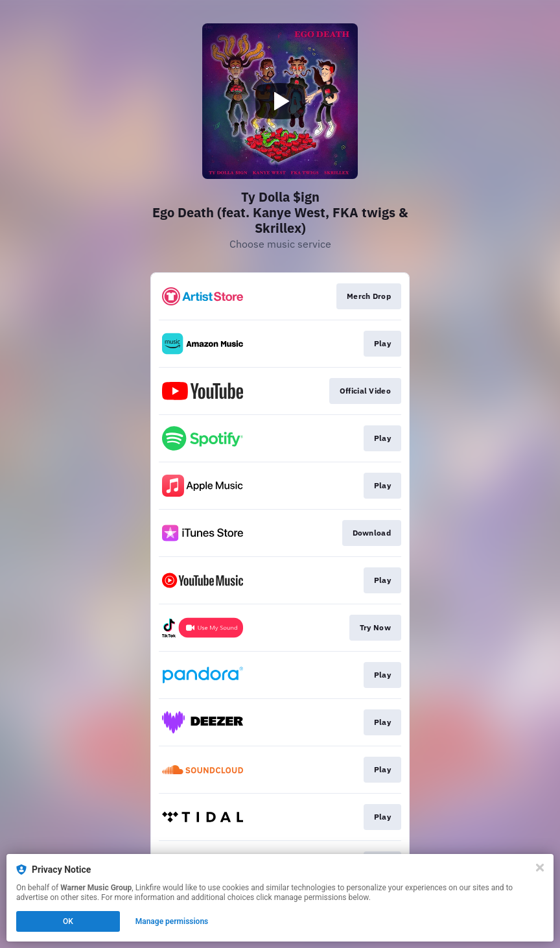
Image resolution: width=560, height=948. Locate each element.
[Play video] (280, 101)
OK (68, 921)
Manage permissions (172, 921)
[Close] (540, 868)
